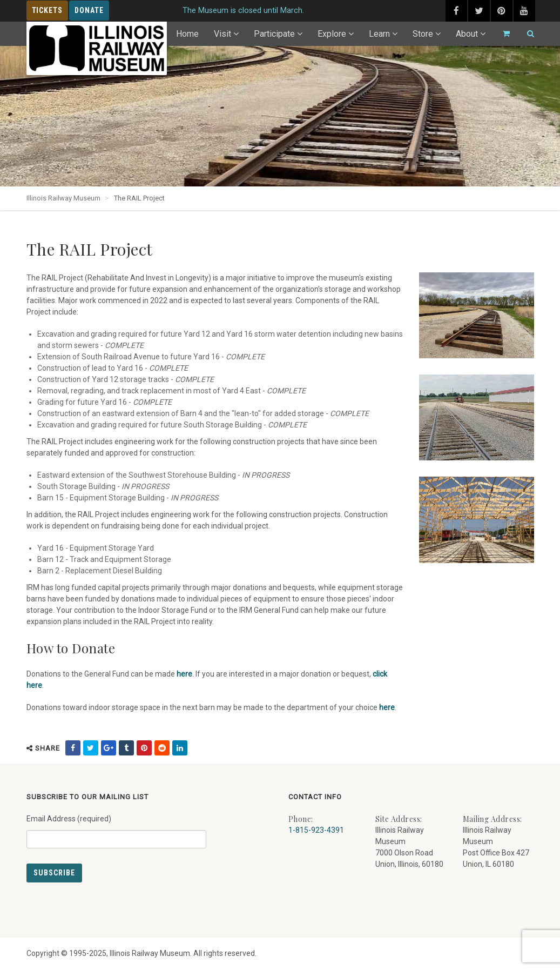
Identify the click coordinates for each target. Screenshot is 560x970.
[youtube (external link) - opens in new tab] (524, 11)
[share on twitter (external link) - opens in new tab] (91, 748)
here (184, 674)
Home (187, 34)
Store (423, 34)
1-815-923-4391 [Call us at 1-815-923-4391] (316, 830)
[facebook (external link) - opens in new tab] (456, 11)
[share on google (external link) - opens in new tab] (109, 748)
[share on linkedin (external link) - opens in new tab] (180, 748)
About (467, 34)
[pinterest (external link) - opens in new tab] (502, 11)
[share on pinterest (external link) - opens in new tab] (144, 748)
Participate (274, 34)
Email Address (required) (116, 827)
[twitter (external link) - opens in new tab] (479, 11)
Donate (89, 10)
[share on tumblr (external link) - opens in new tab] (126, 748)
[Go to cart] (502, 34)
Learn (379, 34)
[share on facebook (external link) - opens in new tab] (73, 748)
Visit (222, 34)
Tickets (48, 10)
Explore (332, 34)
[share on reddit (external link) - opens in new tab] (162, 748)
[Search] (526, 34)
